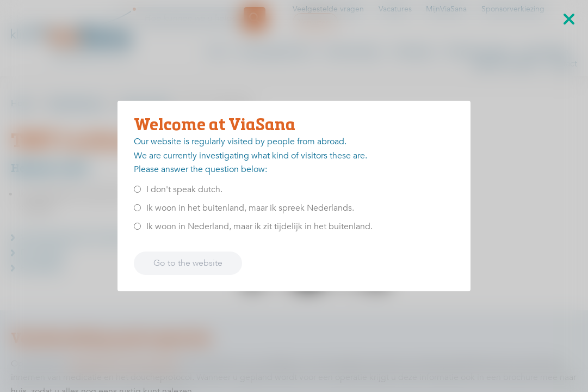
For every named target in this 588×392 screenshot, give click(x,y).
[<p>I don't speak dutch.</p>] (137, 189)
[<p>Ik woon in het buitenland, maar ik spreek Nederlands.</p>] (137, 208)
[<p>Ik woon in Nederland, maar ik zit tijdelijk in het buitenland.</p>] (137, 226)
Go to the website (188, 263)
